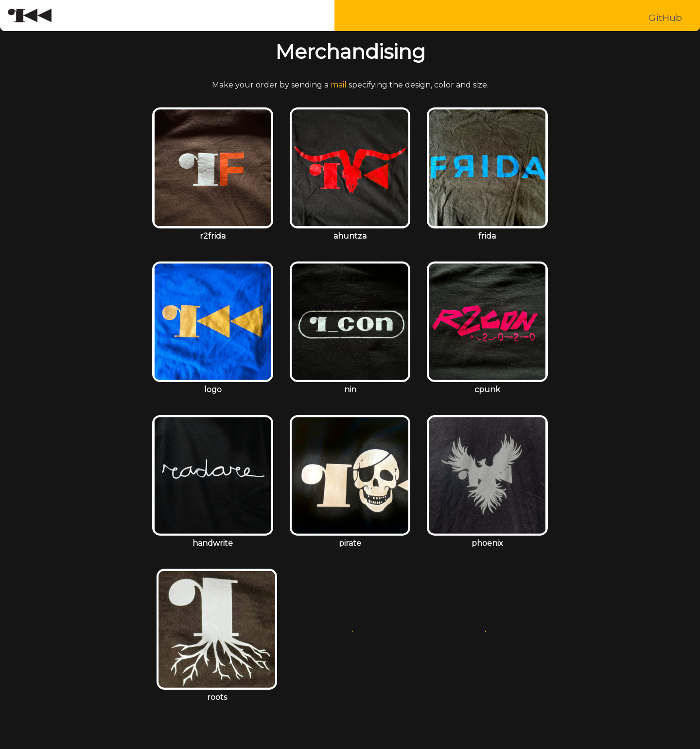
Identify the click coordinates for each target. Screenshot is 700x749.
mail (339, 85)
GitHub (665, 17)
